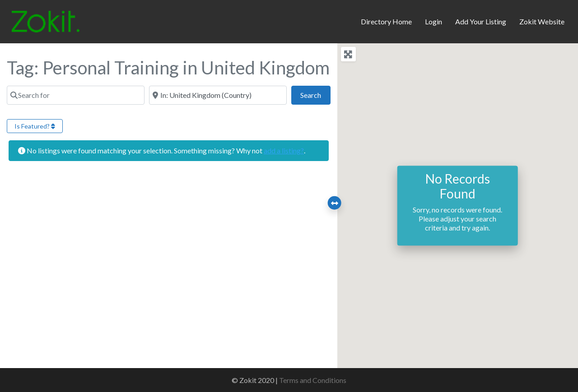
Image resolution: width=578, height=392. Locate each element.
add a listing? (284, 150)
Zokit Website (542, 21)
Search (315, 94)
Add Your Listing (481, 21)
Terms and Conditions (313, 380)
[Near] (218, 95)
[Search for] (76, 95)
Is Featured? (35, 126)
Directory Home (386, 21)
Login (433, 21)
